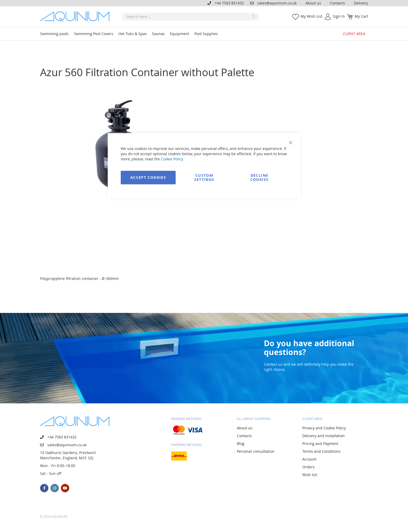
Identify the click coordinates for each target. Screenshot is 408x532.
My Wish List (311, 16)
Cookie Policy (172, 159)
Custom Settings (204, 177)
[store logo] (76, 17)
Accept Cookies (148, 177)
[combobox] (190, 17)
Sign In (339, 16)
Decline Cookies (259, 177)
